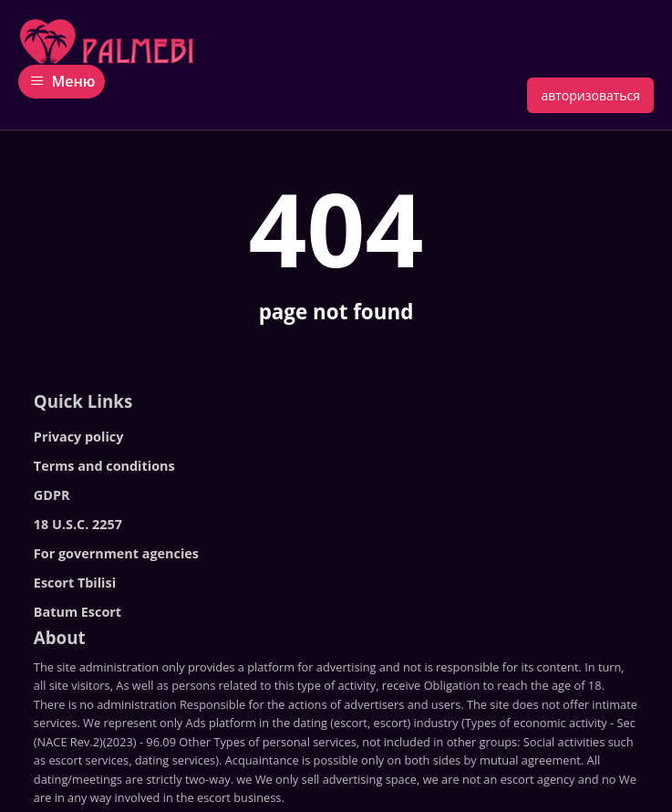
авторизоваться (590, 95)
